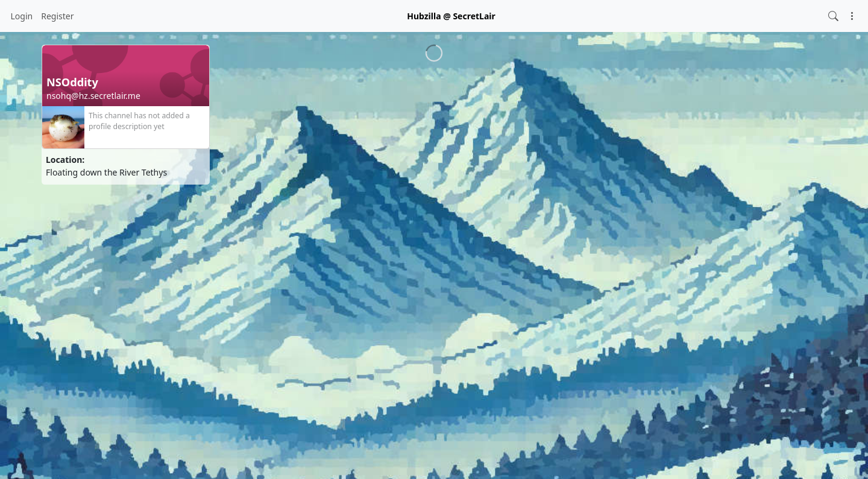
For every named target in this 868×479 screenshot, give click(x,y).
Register (57, 16)
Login (22, 16)
